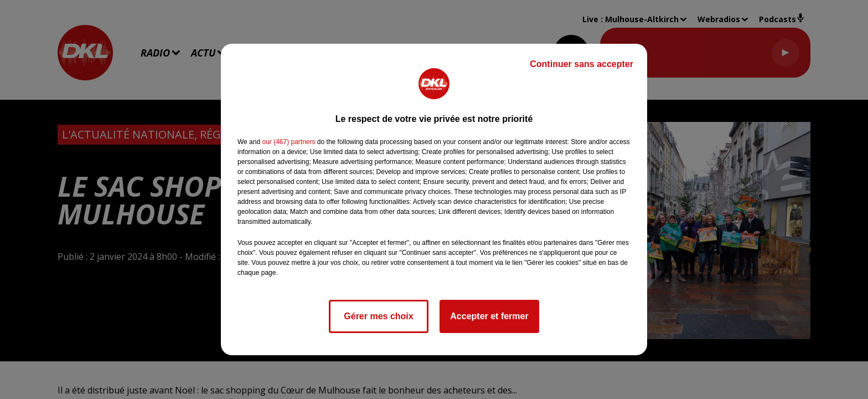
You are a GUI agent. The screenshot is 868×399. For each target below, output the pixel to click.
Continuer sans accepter (582, 64)
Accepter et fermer (489, 316)
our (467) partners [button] (288, 142)
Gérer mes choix (378, 316)
